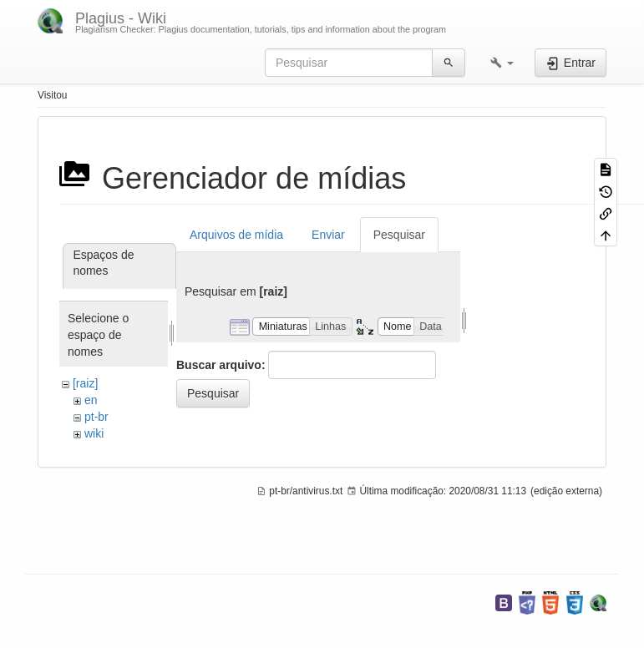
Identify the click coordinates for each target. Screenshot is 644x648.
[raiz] (85, 383)
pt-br (96, 417)
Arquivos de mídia (236, 235)
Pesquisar (399, 235)
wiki (94, 433)
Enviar (328, 235)
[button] (502, 63)
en (91, 400)
